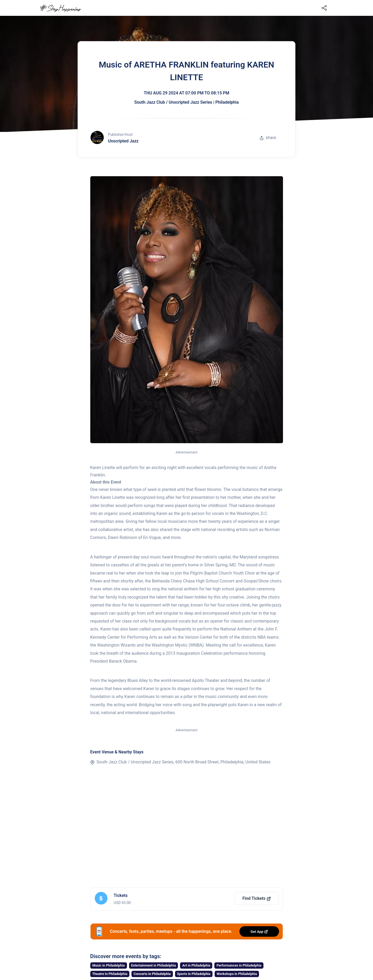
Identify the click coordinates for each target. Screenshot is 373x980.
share (268, 138)
